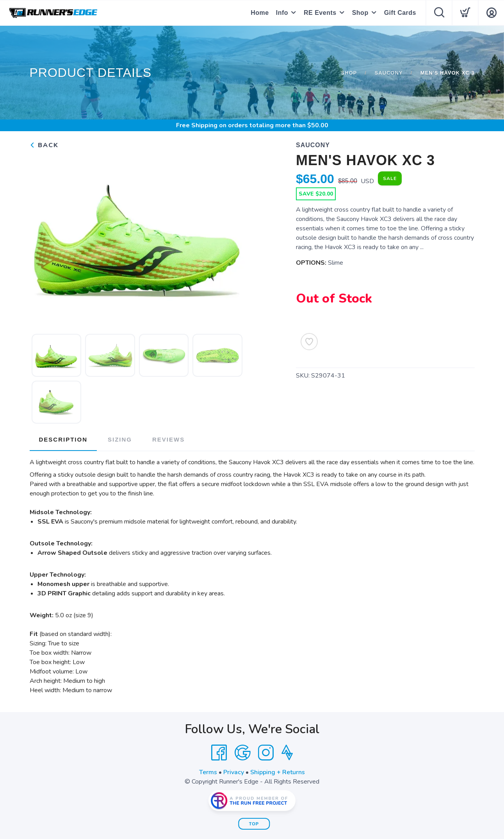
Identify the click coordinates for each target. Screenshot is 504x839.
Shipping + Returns (278, 772)
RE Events (320, 13)
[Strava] (287, 753)
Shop (360, 13)
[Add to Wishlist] (309, 342)
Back (44, 145)
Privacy (234, 772)
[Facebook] (219, 753)
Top (254, 824)
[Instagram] (266, 753)
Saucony (388, 73)
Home (260, 13)
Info (282, 13)
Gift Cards (400, 13)
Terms (208, 772)
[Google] (242, 753)
